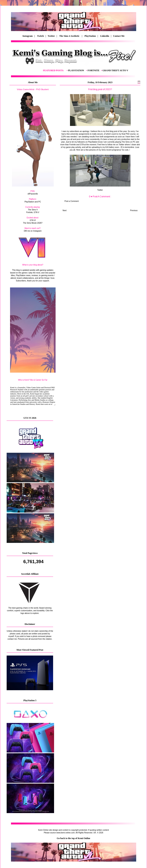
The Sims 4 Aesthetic (70, 36)
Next (65, 210)
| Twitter (51, 36)
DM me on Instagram (33, 231)
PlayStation (90, 36)
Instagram (28, 36)
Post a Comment (72, 201)
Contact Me (119, 36)
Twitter (100, 190)
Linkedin (105, 36)
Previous (134, 210)
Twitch (40, 36)
